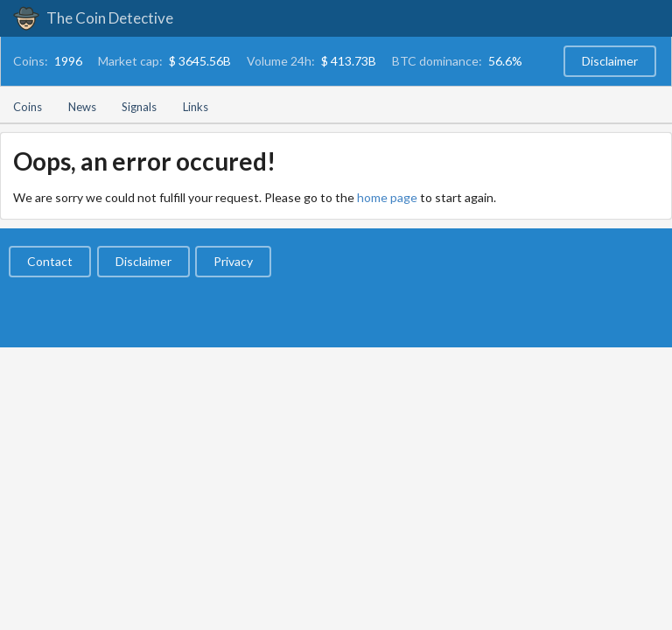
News (82, 107)
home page (387, 197)
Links (196, 107)
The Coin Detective (93, 18)
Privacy (233, 261)
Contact (50, 261)
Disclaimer (610, 61)
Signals (139, 107)
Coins (28, 107)
